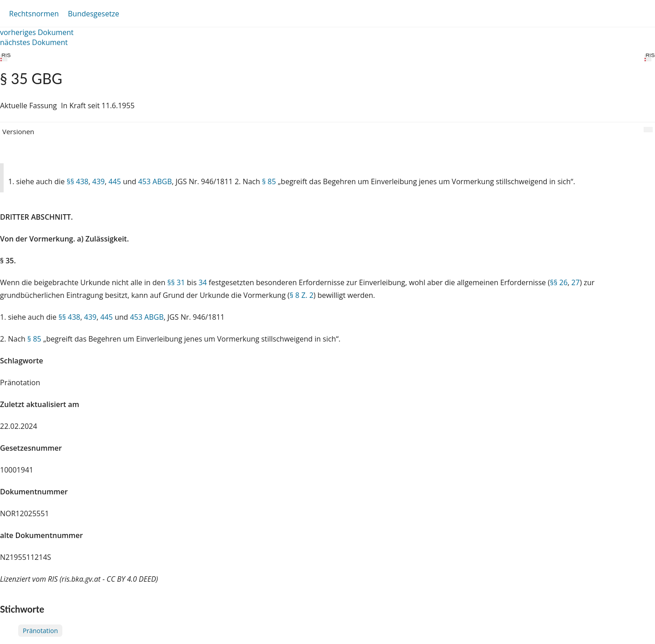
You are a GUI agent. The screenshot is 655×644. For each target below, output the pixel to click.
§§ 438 (77, 181)
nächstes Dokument (34, 42)
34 (202, 282)
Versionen (18, 131)
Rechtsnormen (34, 14)
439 (98, 181)
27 (575, 282)
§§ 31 (176, 282)
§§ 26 (559, 282)
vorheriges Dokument (37, 32)
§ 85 (269, 181)
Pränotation (40, 631)
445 (115, 181)
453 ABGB (155, 181)
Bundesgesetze (93, 14)
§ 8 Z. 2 (302, 295)
